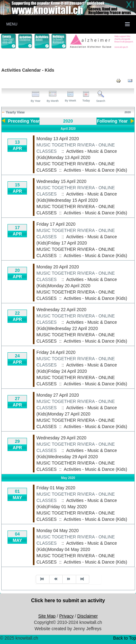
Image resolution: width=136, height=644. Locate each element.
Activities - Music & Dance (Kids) (96, 170)
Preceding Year (24, 121)
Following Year (112, 121)
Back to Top (125, 638)
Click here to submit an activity (68, 600)
